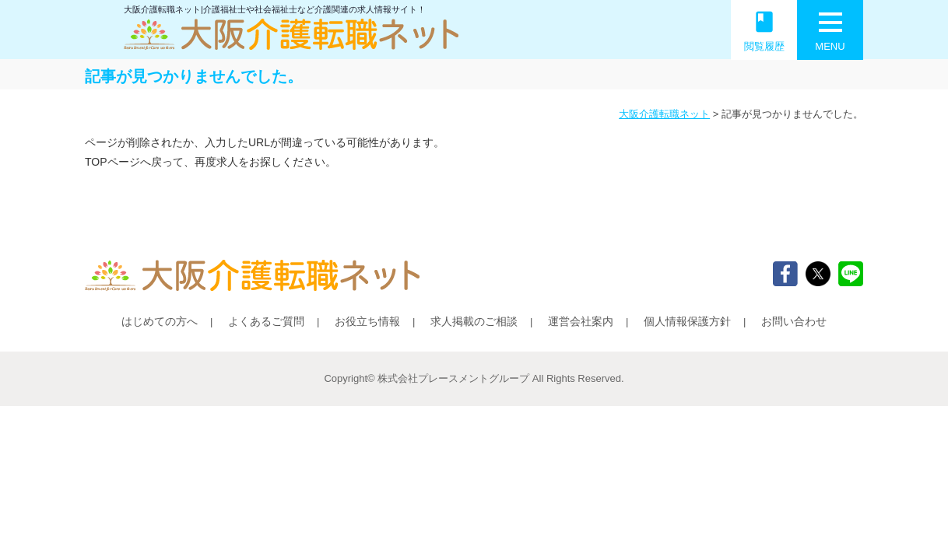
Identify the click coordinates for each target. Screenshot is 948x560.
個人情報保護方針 (687, 321)
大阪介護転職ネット (664, 114)
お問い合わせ (794, 321)
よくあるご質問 (266, 321)
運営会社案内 (581, 321)
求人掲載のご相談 (474, 321)
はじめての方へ (160, 321)
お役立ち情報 (367, 321)
